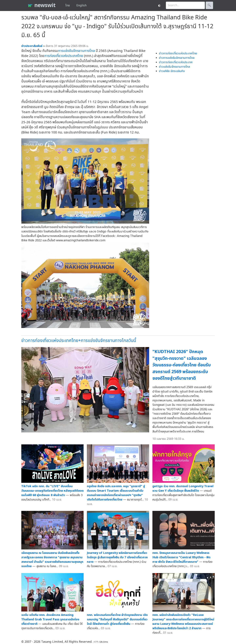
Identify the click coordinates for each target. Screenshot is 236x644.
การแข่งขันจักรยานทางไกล (76, 51)
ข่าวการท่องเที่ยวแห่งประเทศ (176, 62)
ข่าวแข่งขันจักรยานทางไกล (174, 67)
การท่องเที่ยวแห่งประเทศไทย (64, 56)
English (81, 5)
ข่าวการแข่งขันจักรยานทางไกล (177, 58)
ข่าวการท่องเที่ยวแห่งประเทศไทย (178, 53)
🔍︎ (209, 5)
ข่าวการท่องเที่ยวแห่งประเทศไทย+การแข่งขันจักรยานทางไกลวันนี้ (79, 341)
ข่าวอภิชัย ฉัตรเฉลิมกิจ (172, 71)
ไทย (68, 5)
